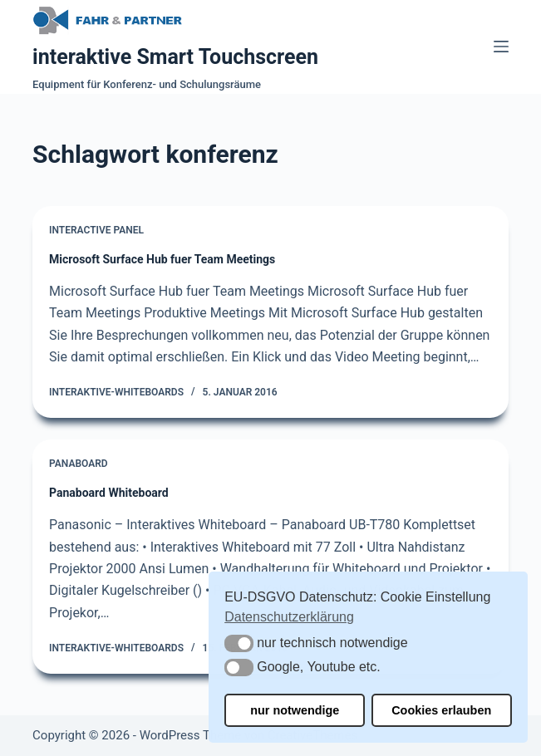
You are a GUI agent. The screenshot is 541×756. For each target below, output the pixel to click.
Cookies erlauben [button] (441, 710)
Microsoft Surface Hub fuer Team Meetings (162, 259)
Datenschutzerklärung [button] (289, 617)
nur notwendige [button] (295, 710)
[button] (239, 643)
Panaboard (79, 464)
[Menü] (501, 47)
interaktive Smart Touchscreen (175, 57)
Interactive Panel (96, 230)
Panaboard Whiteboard (109, 493)
